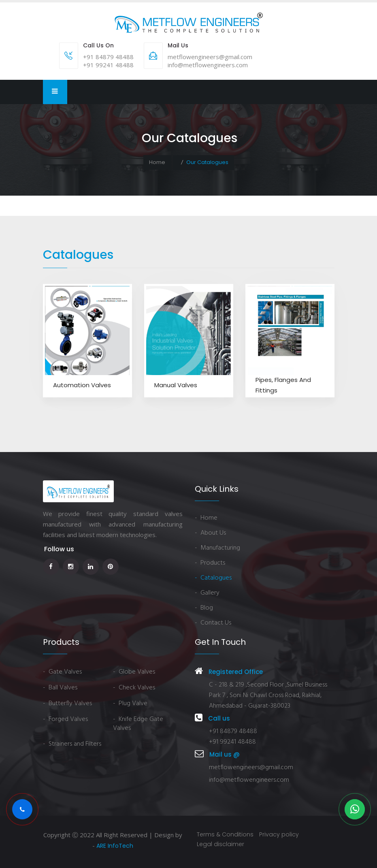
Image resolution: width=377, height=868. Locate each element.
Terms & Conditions (225, 834)
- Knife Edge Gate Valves (138, 724)
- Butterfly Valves (67, 704)
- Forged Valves (65, 719)
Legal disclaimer (220, 844)
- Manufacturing (217, 548)
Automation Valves (82, 385)
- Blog (204, 608)
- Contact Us (213, 623)
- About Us (210, 533)
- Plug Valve (130, 704)
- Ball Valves (60, 688)
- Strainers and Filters (72, 744)
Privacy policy (279, 834)
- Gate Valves (62, 672)
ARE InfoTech (115, 846)
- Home (206, 518)
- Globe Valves (134, 672)
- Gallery (207, 593)
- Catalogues (213, 578)
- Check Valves (134, 688)
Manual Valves (176, 385)
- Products (210, 563)
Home (157, 162)
